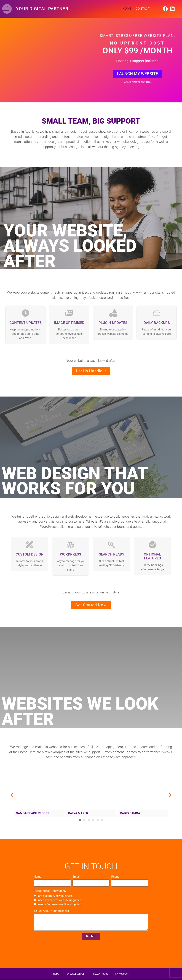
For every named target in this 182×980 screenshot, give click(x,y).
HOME (127, 9)
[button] (12, 795)
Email (76, 877)
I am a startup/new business (55, 896)
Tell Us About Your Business (51, 911)
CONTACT (143, 9)
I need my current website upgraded (59, 900)
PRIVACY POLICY (100, 974)
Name (38, 877)
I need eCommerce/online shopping (59, 904)
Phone (115, 877)
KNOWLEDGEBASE (75, 974)
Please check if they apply (50, 891)
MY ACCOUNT (122, 974)
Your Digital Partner (42, 9)
